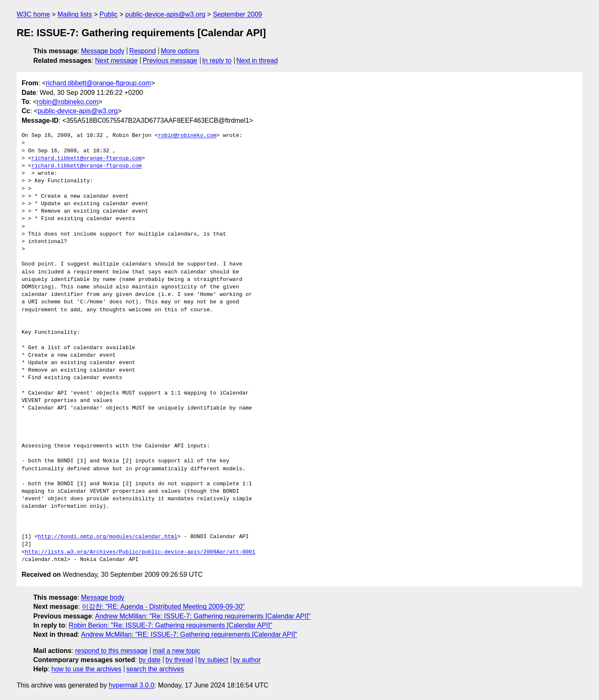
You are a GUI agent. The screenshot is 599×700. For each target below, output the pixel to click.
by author (247, 660)
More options (180, 51)
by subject (213, 660)
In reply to (217, 61)
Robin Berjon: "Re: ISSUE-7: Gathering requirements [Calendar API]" (170, 625)
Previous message (170, 61)
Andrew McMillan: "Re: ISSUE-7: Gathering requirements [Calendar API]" (203, 616)
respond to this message (111, 651)
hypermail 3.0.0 (131, 685)
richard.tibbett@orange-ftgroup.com (98, 83)
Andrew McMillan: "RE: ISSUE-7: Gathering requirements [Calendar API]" (189, 634)
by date (149, 660)
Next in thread (257, 61)
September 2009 (238, 14)
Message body (103, 51)
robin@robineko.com (68, 102)
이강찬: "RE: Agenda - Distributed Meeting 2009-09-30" (163, 607)
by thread (179, 660)
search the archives (155, 669)
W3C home (33, 14)
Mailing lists (75, 14)
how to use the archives (87, 669)
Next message (116, 61)
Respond (143, 51)
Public (109, 14)
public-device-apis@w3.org (165, 14)
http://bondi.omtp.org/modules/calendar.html (108, 537)
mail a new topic (177, 651)
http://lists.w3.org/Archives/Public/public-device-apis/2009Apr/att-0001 (140, 552)
